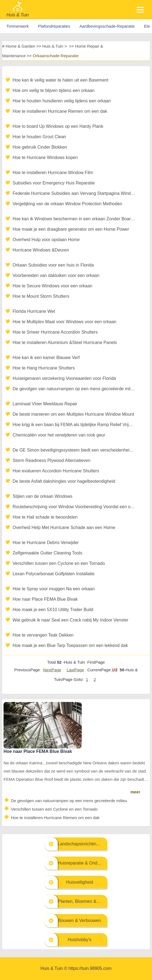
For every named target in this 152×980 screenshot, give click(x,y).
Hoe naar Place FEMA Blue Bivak (45, 599)
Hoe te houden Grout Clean (39, 137)
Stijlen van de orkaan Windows (43, 496)
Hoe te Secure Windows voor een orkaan (52, 286)
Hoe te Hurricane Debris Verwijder (46, 543)
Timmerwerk (17, 26)
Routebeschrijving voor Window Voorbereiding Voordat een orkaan (74, 507)
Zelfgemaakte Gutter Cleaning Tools (47, 553)
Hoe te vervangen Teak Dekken (43, 635)
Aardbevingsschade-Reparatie (107, 26)
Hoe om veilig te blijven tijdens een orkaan (54, 90)
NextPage (52, 670)
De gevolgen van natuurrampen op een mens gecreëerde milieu (74, 389)
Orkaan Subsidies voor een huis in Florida (53, 265)
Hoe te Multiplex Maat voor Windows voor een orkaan (65, 322)
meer (135, 792)
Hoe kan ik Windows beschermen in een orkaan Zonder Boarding (74, 219)
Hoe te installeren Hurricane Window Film (53, 173)
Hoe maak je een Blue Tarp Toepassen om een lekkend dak (70, 645)
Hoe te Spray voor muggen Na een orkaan (54, 589)
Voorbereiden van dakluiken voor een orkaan (56, 275)
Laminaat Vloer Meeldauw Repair (45, 404)
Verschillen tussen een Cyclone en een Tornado (59, 563)
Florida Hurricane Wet (34, 311)
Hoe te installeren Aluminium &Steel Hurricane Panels (65, 342)
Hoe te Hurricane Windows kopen (45, 157)
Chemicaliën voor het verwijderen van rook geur (59, 435)
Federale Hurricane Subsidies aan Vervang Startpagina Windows (74, 193)
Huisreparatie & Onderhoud (84, 863)
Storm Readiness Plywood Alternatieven (52, 460)
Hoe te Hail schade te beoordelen (45, 517)
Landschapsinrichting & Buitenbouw (92, 844)
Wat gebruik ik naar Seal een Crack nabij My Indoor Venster (71, 620)
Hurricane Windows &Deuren (41, 250)
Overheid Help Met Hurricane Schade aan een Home (64, 527)
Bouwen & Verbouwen (79, 920)
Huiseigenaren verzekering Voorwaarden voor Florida (64, 378)
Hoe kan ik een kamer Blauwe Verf (46, 358)
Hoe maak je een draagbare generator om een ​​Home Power (71, 229)
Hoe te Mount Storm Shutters (41, 296)
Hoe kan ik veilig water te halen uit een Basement (60, 80)
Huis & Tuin (53, 46)
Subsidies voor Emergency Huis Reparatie (54, 183)
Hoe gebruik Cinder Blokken (40, 147)
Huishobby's (80, 940)
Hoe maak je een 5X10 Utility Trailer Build (53, 610)
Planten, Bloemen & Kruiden (85, 901)
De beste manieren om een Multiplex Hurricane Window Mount (73, 414)
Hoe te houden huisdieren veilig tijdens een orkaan (62, 101)
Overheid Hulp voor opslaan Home (46, 240)
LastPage (75, 670)
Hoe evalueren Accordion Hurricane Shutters (56, 471)
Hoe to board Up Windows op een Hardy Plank (58, 126)
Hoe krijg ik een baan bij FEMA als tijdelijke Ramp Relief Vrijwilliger (74, 425)
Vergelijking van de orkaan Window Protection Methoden (67, 204)
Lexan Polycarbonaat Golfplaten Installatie (54, 574)
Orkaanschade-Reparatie (56, 56)
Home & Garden (21, 46)
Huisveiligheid (80, 882)
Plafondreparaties (54, 26)
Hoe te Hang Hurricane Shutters (44, 368)
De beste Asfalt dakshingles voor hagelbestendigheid (64, 481)
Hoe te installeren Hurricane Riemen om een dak (60, 111)
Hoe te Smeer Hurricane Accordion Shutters (55, 332)
